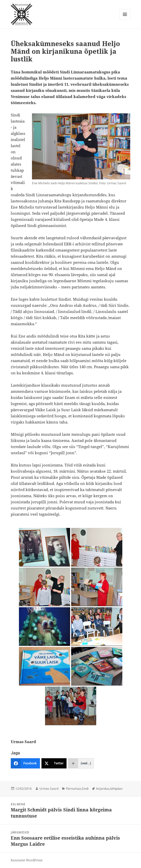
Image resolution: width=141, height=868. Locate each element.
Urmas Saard (49, 789)
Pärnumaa (73, 789)
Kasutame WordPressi (27, 860)
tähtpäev (116, 789)
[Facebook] (25, 763)
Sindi (85, 789)
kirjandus (103, 789)
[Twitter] (54, 763)
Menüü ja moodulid (125, 20)
